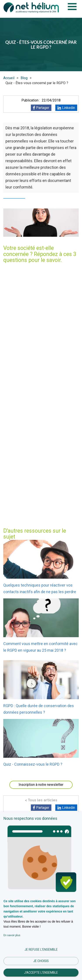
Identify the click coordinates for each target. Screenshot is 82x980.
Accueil (9, 78)
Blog (24, 78)
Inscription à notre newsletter (41, 785)
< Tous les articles (41, 800)
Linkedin (69, 108)
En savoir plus (12, 935)
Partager (43, 108)
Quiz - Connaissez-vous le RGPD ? (33, 764)
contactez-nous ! (59, 516)
